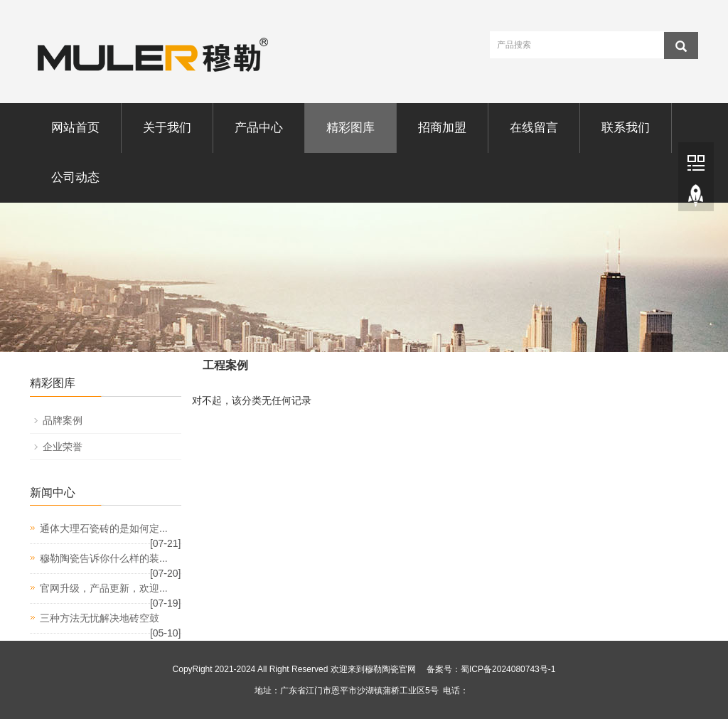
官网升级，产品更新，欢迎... (104, 588)
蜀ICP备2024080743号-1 (508, 669)
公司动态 (75, 177)
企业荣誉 (63, 447)
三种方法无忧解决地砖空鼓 (100, 618)
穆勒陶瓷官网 (390, 669)
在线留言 (534, 128)
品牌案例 (63, 420)
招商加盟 (442, 128)
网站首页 (75, 128)
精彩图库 (350, 128)
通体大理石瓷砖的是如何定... (104, 528)
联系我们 (626, 128)
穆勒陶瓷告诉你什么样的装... (104, 558)
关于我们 (167, 128)
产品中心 (259, 128)
